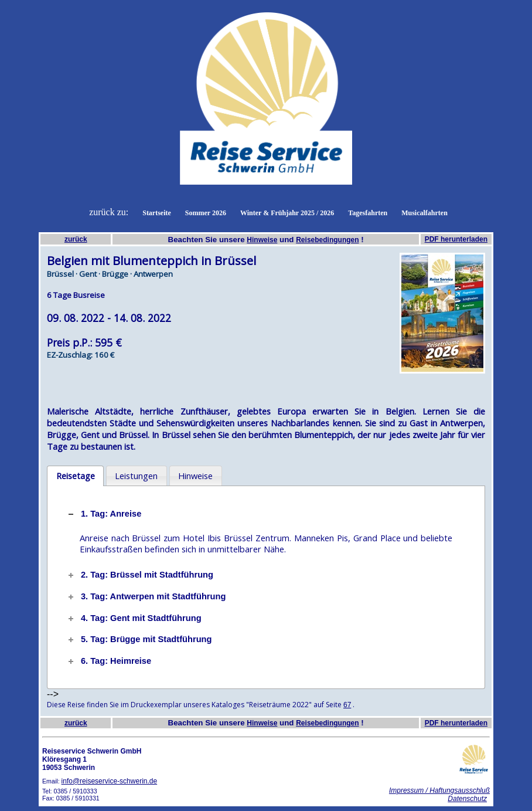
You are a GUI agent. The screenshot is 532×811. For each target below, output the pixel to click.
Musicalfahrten (424, 213)
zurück (76, 239)
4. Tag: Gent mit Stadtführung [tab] (134, 618)
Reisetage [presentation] (76, 476)
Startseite (157, 213)
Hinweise (262, 240)
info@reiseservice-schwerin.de (110, 781)
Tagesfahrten (368, 213)
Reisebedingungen (327, 240)
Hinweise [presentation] (195, 476)
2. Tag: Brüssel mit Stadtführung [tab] (140, 575)
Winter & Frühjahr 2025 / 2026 (287, 213)
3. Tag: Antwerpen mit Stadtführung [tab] (146, 596)
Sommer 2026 (206, 213)
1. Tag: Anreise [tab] (104, 514)
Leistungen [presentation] (136, 476)
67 (347, 705)
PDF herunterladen (456, 239)
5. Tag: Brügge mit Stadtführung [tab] (139, 639)
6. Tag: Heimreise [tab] (109, 661)
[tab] (75, 476)
